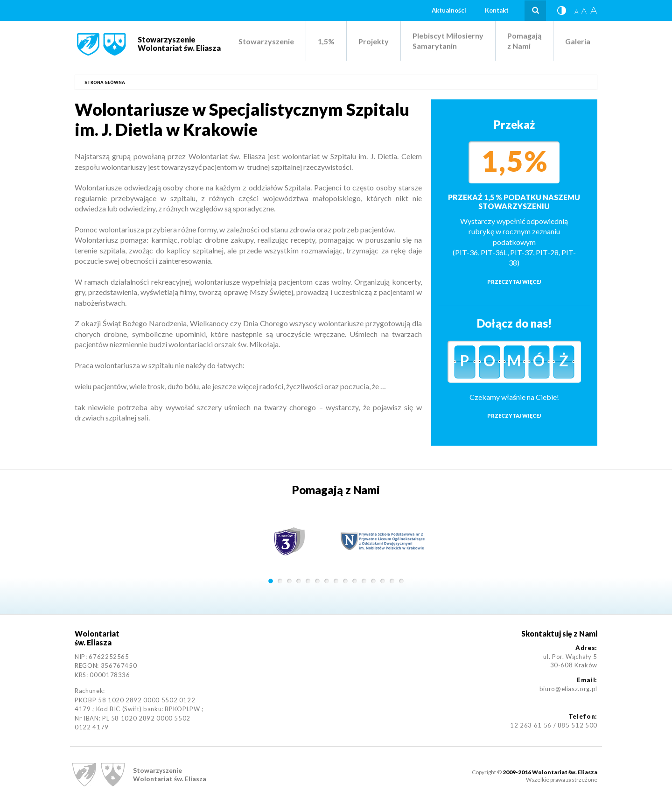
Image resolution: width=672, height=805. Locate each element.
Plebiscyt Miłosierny (448, 41)
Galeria (578, 41)
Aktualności (449, 10)
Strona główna (105, 82)
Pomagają (524, 41)
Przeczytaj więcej (514, 282)
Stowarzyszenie (266, 41)
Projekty (374, 41)
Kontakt (497, 10)
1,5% (326, 41)
